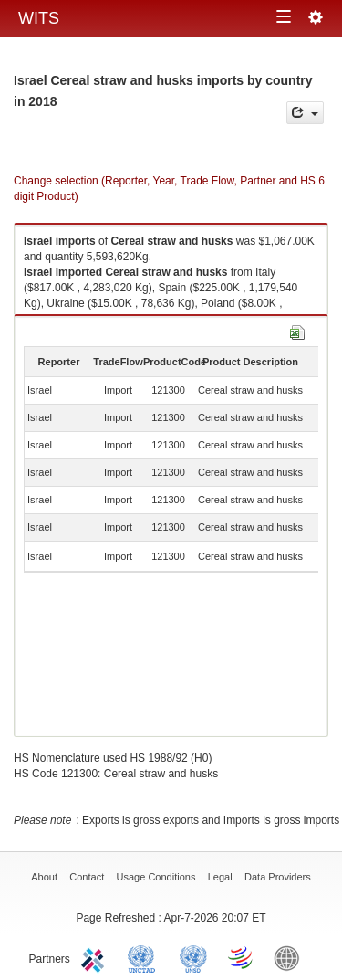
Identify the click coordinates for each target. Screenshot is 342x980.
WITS (39, 18)
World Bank (291, 957)
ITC (96, 957)
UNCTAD (145, 957)
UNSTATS (193, 957)
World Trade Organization (242, 957)
